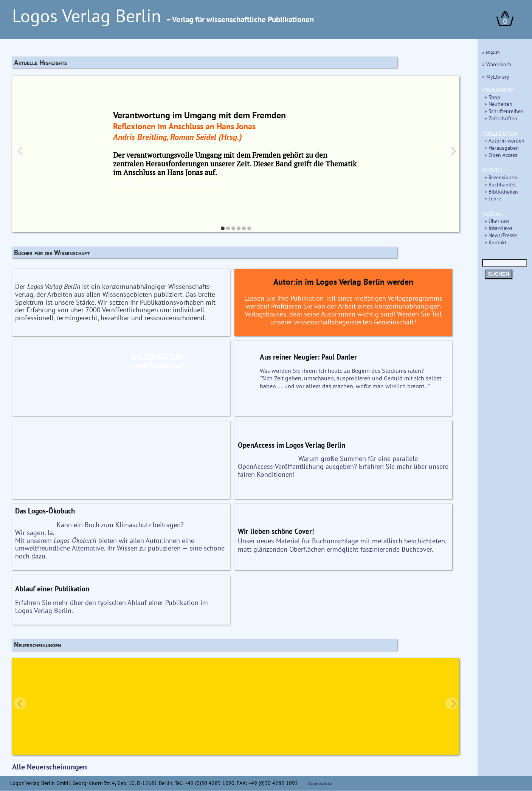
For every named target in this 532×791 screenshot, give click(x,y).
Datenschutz (320, 784)
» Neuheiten (498, 104)
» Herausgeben (502, 148)
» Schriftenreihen (504, 111)
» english (491, 52)
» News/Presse (501, 235)
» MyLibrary (496, 77)
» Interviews (498, 228)
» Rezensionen (501, 177)
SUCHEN (498, 274)
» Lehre (493, 198)
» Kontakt (496, 242)
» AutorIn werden (504, 140)
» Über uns (497, 221)
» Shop (492, 97)
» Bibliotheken (501, 192)
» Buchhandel (500, 184)
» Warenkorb (497, 64)
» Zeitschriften (501, 118)
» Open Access (501, 155)
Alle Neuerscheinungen (50, 767)
